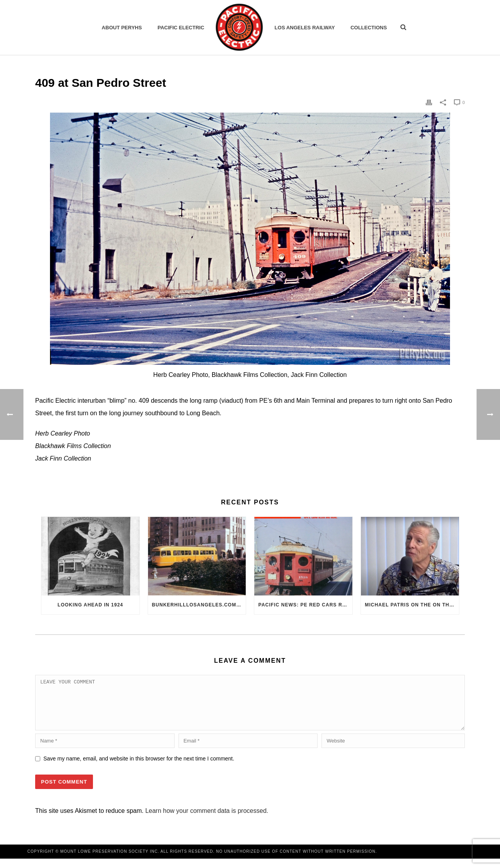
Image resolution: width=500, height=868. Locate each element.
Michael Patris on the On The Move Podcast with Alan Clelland (412, 605)
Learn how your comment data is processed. (207, 820)
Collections (369, 28)
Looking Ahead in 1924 (90, 605)
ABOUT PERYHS (122, 28)
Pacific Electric (181, 28)
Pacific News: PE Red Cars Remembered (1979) (305, 605)
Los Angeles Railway (305, 28)
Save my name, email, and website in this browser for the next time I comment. (139, 768)
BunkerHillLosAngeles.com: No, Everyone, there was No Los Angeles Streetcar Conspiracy (199, 605)
